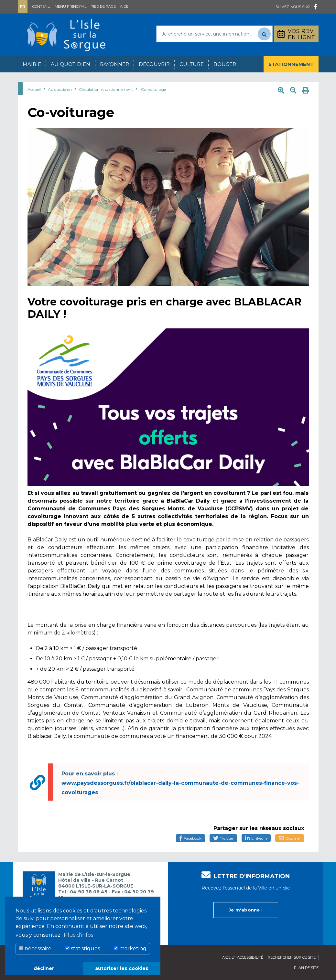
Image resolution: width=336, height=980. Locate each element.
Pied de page (103, 6)
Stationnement (291, 64)
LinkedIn (256, 838)
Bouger (225, 64)
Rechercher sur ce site (292, 957)
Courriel (290, 838)
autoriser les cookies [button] (122, 968)
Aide (124, 6)
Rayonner (114, 64)
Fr (22, 7)
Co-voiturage (153, 89)
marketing (130, 948)
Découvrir (154, 64)
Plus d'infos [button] (78, 935)
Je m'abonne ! (246, 910)
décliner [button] (44, 968)
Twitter (223, 838)
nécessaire (35, 948)
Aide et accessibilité (243, 957)
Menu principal (70, 6)
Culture (192, 64)
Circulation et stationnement (106, 89)
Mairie (32, 64)
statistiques (83, 948)
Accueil (34, 89)
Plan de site (306, 968)
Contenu (41, 6)
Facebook (190, 838)
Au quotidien (70, 64)
